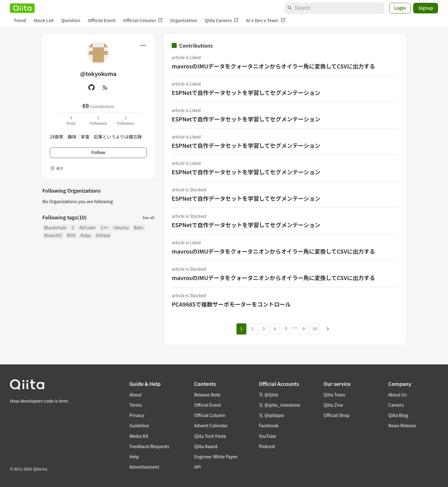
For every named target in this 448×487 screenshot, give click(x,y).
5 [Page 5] (286, 329)
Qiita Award (206, 446)
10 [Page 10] (315, 329)
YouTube (268, 436)
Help (134, 457)
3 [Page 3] (264, 329)
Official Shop (336, 415)
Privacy (137, 415)
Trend (20, 20)
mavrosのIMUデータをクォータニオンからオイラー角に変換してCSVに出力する (273, 66)
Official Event (102, 20)
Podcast (267, 446)
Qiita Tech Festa (210, 436)
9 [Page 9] (303, 329)
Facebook (269, 425)
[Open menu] (143, 45)
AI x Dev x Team (266, 20)
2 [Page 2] (252, 329)
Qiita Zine (333, 405)
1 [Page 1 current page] (241, 329)
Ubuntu (121, 227)
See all (148, 217)
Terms (136, 405)
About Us (397, 395)
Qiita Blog (398, 415)
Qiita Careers (222, 20)
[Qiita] (22, 8)
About (135, 395)
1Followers (126, 120)
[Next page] (328, 329)
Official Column (143, 20)
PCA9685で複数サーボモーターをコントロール (231, 304)
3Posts (71, 120)
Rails (139, 227)
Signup (426, 8)
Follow (98, 152)
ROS (71, 235)
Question (71, 20)
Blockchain (55, 227)
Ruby (86, 235)
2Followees (98, 120)
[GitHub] (91, 87)
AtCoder (88, 227)
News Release (402, 425)
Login (400, 8)
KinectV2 (53, 235)
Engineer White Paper (216, 457)
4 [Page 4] (275, 329)
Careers (396, 405)
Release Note (207, 395)
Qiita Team (334, 395)
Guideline (139, 425)
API (197, 467)
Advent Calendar (211, 425)
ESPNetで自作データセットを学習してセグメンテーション (246, 92)
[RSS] (105, 87)
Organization (184, 20)
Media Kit (139, 436)
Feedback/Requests (149, 446)
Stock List (43, 20)
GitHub (103, 235)
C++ (105, 227)
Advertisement (144, 467)
